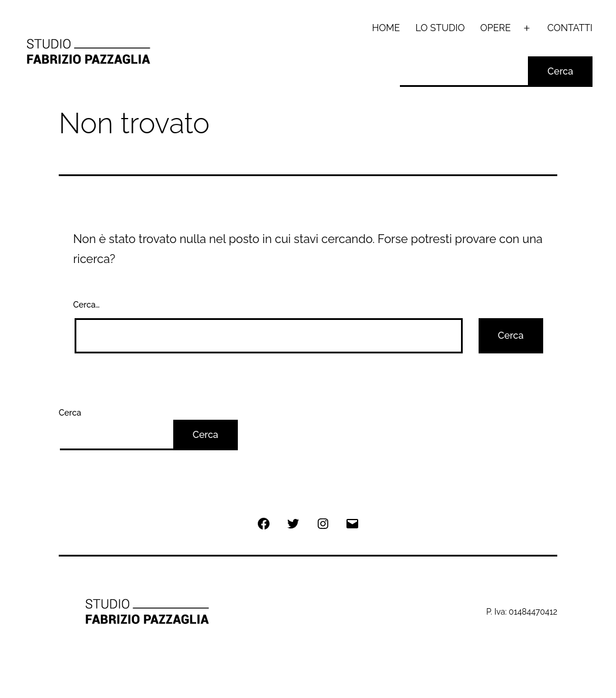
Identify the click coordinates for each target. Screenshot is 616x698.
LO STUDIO (440, 28)
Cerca (560, 71)
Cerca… (87, 305)
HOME (386, 28)
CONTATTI (570, 28)
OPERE (496, 28)
